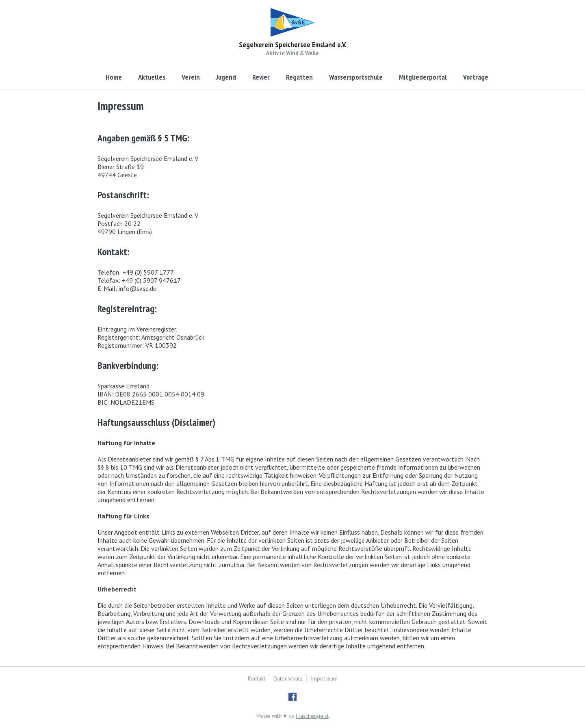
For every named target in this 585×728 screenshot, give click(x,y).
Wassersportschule (356, 77)
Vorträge (476, 77)
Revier (261, 77)
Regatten (299, 77)
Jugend (226, 77)
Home (114, 77)
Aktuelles (152, 77)
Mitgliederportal (423, 77)
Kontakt (257, 678)
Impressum (324, 678)
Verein (191, 77)
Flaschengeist (312, 716)
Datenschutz (288, 678)
